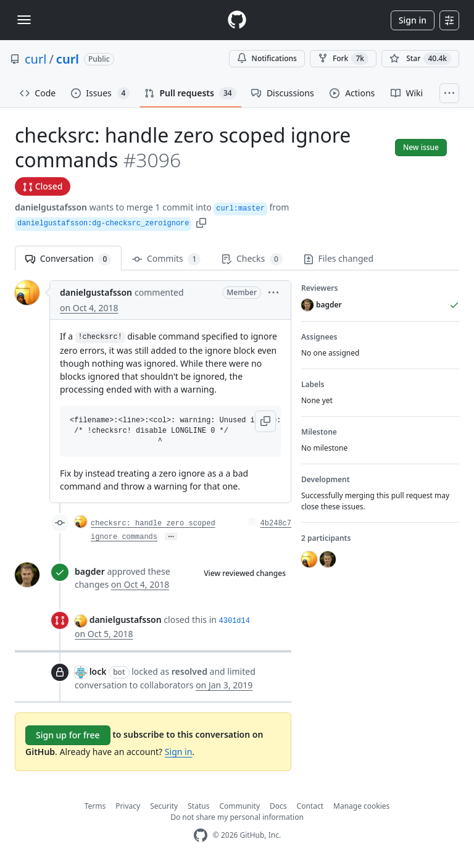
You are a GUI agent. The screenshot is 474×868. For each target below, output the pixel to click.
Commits (166, 259)
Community (239, 806)
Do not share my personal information (237, 817)
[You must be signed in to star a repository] (420, 59)
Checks (252, 259)
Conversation (68, 259)
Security (164, 806)
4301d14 (235, 621)
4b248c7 (276, 524)
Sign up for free (68, 735)
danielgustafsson (51, 207)
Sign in (413, 20)
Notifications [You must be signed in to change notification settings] (267, 58)
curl (35, 59)
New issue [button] (421, 147)
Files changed (339, 258)
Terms (95, 806)
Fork (343, 59)
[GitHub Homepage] (201, 836)
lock (98, 671)
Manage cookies (361, 806)
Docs (278, 806)
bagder (90, 571)
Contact (310, 806)
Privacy (128, 806)
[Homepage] (237, 20)
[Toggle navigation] (24, 20)
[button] (201, 222)
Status (198, 806)
